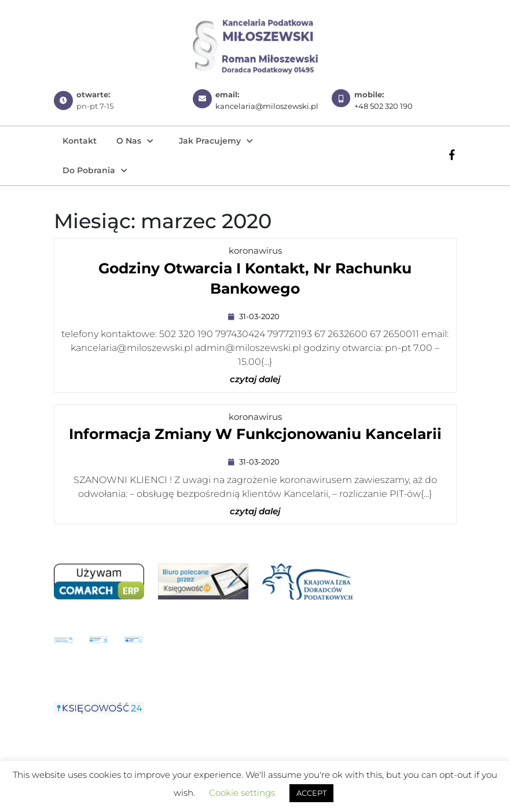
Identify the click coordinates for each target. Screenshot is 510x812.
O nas (129, 141)
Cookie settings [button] (242, 793)
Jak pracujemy (210, 141)
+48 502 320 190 (384, 106)
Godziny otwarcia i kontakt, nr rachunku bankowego (255, 281)
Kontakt (80, 141)
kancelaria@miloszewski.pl (267, 106)
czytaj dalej (255, 380)
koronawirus (255, 250)
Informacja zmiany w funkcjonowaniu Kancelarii (255, 436)
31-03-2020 (261, 316)
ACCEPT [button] (311, 793)
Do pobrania (89, 170)
